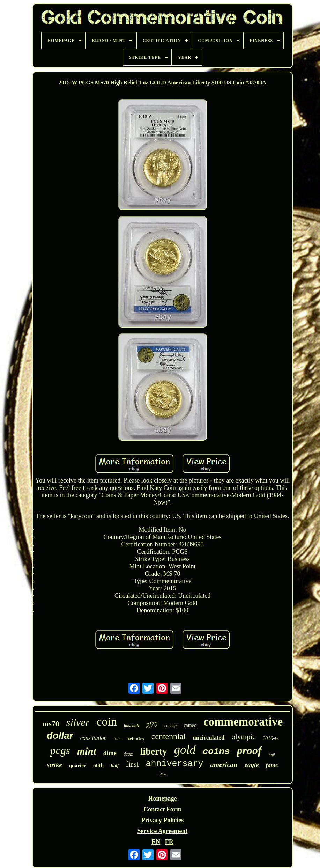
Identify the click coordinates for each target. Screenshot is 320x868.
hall (272, 755)
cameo (190, 725)
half (115, 766)
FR (169, 842)
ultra (162, 774)
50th (98, 766)
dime (110, 753)
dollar (60, 735)
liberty (154, 751)
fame (272, 765)
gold (185, 750)
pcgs (60, 751)
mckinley (136, 739)
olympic (244, 737)
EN (156, 842)
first (132, 764)
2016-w (270, 738)
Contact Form (162, 809)
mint (87, 751)
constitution (94, 738)
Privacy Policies (162, 820)
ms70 (51, 724)
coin (107, 722)
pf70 (152, 724)
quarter (78, 766)
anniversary (175, 764)
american (224, 765)
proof (249, 750)
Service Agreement (162, 831)
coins (216, 752)
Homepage (163, 799)
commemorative (243, 722)
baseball (132, 725)
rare (117, 738)
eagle (251, 765)
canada (170, 726)
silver (78, 722)
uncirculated (209, 738)
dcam (128, 754)
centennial (169, 736)
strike (55, 765)
